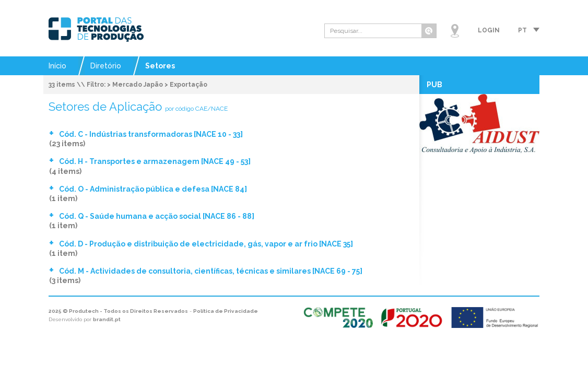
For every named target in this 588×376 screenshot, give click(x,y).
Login (489, 30)
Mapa (455, 31)
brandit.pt (107, 319)
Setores (160, 66)
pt (522, 30)
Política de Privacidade (226, 311)
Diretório (106, 66)
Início (57, 66)
